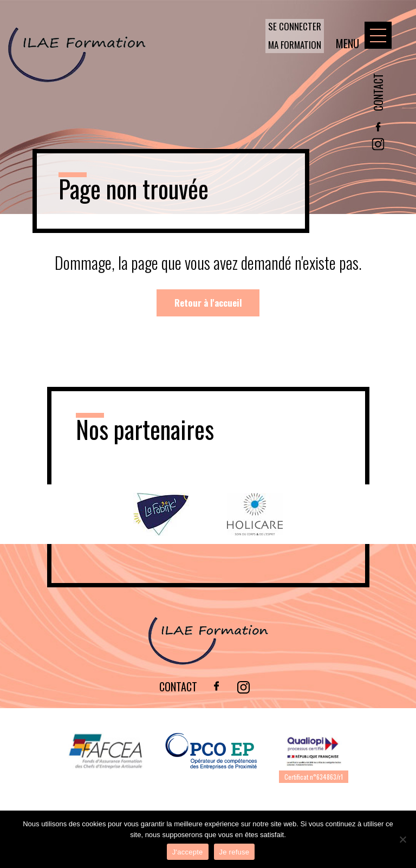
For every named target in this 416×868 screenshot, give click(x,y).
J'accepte (188, 852)
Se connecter (295, 26)
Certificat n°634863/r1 (314, 777)
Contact (378, 92)
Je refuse (235, 852)
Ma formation (295, 45)
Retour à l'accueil (208, 303)
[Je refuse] (402, 839)
